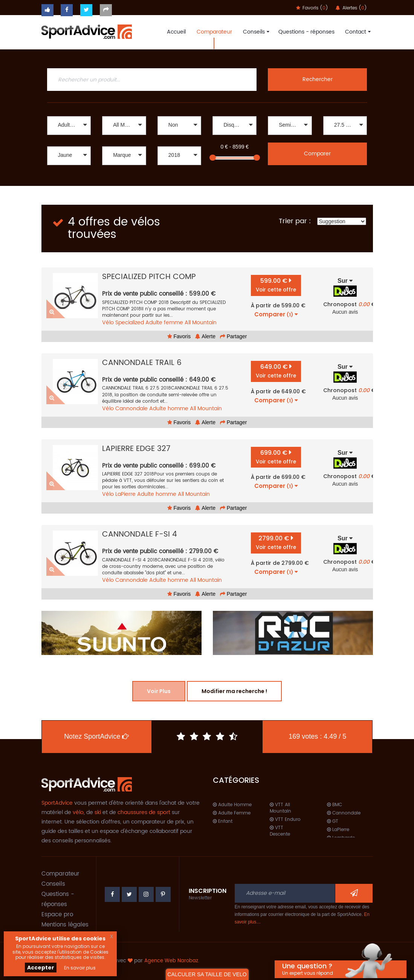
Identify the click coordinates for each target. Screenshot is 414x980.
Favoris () (312, 8)
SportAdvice (57, 803)
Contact (357, 32)
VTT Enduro (285, 820)
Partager (234, 336)
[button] (69, 126)
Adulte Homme (232, 805)
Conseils (255, 32)
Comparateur (214, 32)
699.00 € (276, 457)
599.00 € (276, 285)
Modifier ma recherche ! (234, 691)
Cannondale (131, 409)
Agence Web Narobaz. (172, 961)
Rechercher (318, 79)
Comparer (317, 154)
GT (333, 821)
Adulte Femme (232, 813)
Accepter (41, 968)
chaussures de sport (144, 812)
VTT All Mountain (280, 808)
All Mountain (201, 323)
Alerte (205, 336)
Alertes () (351, 8)
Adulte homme (169, 409)
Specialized (130, 323)
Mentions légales (65, 925)
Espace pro (57, 915)
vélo (78, 812)
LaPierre (125, 494)
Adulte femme (164, 323)
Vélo (108, 323)
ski (98, 812)
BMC (335, 805)
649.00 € (276, 371)
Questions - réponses (306, 32)
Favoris (179, 336)
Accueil (176, 32)
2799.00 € (276, 542)
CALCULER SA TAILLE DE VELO (207, 974)
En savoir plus (80, 968)
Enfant (223, 821)
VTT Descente (280, 831)
